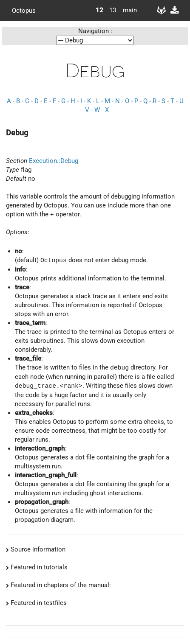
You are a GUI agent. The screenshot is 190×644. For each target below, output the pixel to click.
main (127, 10)
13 (113, 10)
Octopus (24, 10)
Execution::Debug (54, 161)
